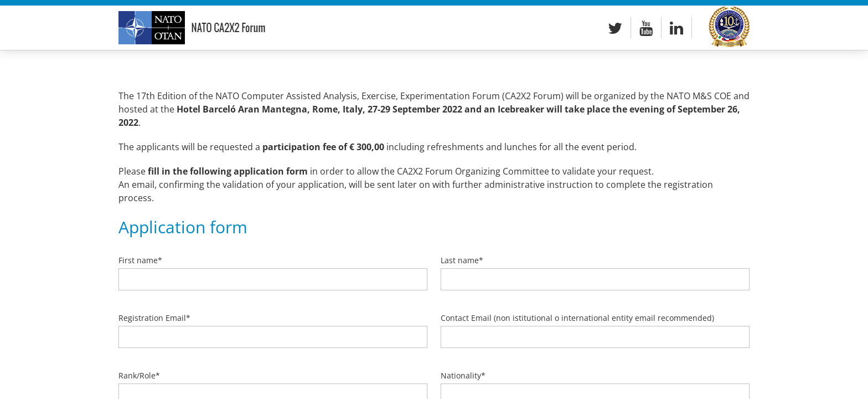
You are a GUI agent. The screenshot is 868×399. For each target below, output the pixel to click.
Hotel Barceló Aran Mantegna (242, 109)
